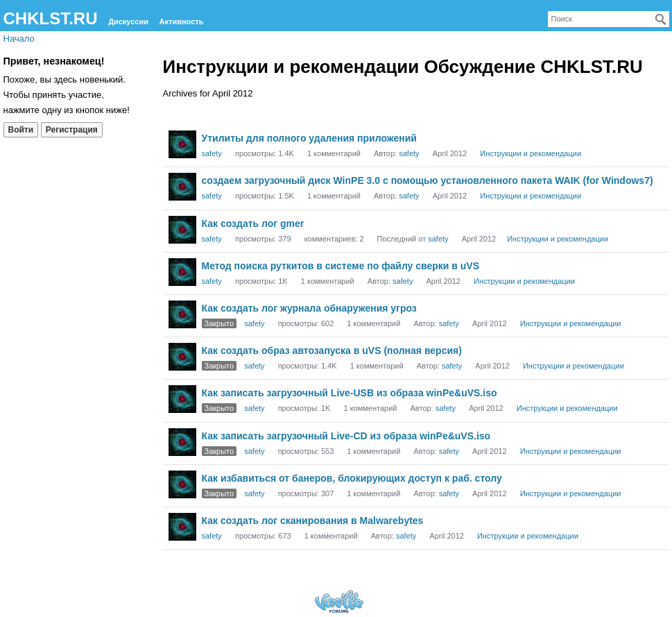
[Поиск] (661, 19)
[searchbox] (609, 19)
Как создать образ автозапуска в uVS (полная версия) (332, 350)
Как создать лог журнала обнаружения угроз (309, 308)
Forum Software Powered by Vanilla (339, 601)
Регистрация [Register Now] (72, 130)
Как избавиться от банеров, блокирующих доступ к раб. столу (352, 478)
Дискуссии (128, 22)
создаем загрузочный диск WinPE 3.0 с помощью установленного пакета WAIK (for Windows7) (428, 180)
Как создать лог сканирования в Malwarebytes (313, 521)
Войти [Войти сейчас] (21, 130)
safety (212, 153)
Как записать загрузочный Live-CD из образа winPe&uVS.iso (346, 436)
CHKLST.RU (51, 18)
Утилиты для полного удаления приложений (309, 138)
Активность (182, 22)
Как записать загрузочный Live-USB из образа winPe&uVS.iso (350, 393)
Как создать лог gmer (253, 223)
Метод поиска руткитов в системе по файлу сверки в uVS (341, 266)
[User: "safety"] (182, 144)
